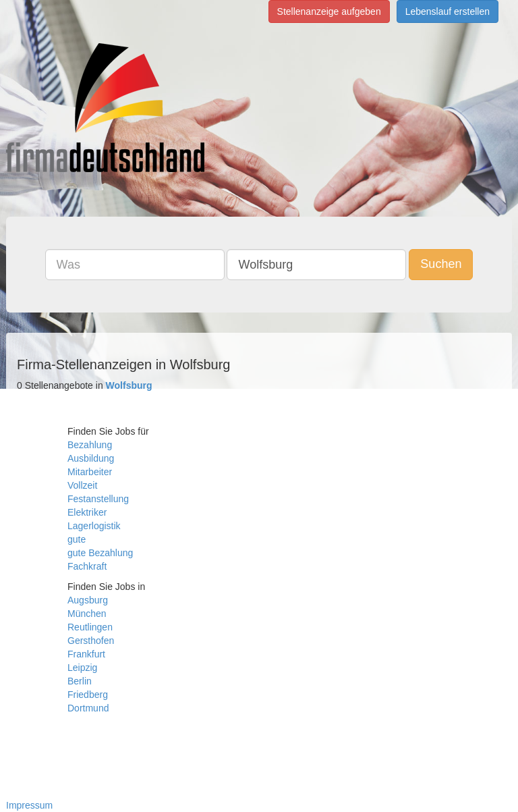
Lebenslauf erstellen (448, 11)
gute (77, 539)
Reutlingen (90, 627)
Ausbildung (91, 458)
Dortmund (88, 708)
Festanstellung (98, 499)
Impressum (29, 805)
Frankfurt (86, 654)
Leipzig (82, 668)
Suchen (441, 264)
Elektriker (87, 512)
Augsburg (88, 600)
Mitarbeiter (90, 472)
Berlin (80, 681)
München (87, 614)
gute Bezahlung (100, 553)
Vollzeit (82, 485)
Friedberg (88, 695)
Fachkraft (87, 566)
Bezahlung (90, 445)
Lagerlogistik (94, 526)
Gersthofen (91, 641)
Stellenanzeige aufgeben (329, 11)
